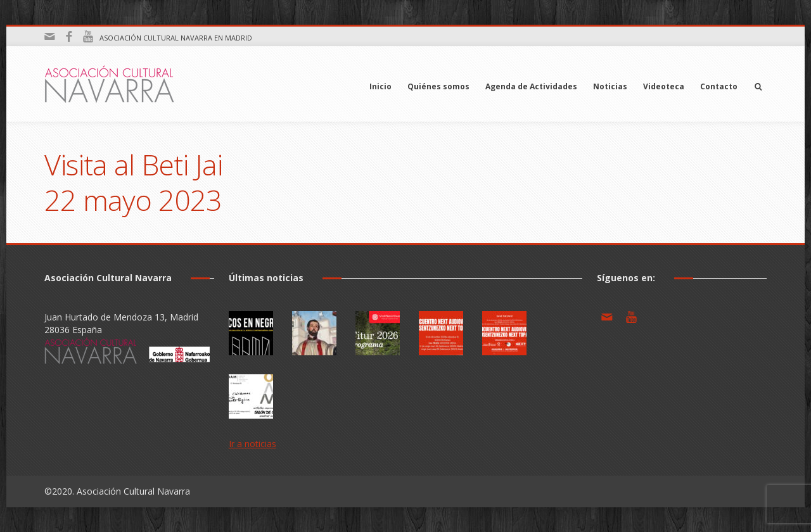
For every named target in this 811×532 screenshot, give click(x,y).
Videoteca (664, 86)
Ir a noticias (252, 444)
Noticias (610, 86)
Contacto (719, 86)
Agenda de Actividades (531, 86)
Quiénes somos (438, 86)
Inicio (380, 86)
